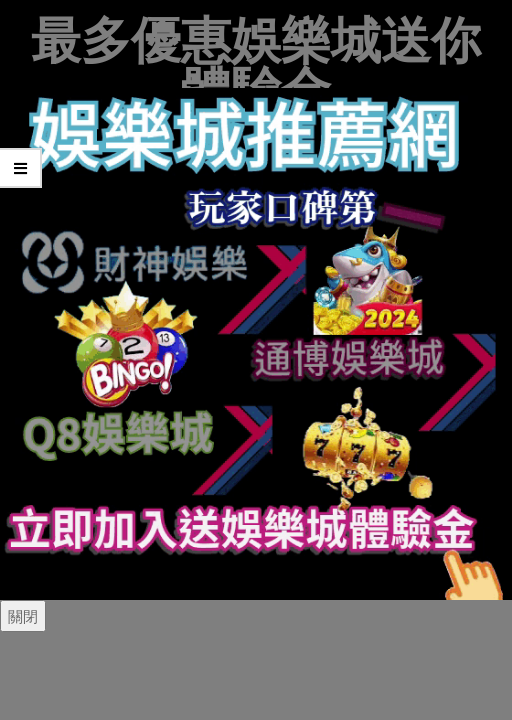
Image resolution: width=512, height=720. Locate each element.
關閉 (23, 616)
